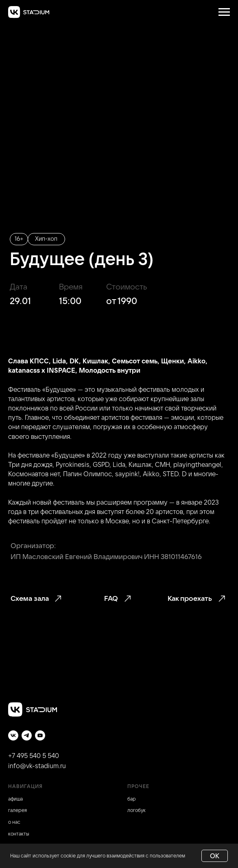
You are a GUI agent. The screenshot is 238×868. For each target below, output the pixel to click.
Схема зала (30, 598)
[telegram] (27, 735)
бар (132, 799)
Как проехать (190, 598)
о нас (14, 822)
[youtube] (40, 735)
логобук (136, 810)
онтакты (20, 834)
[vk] (13, 735)
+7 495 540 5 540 (34, 756)
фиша (17, 799)
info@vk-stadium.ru (37, 766)
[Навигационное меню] (224, 12)
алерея (19, 810)
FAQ (111, 598)
